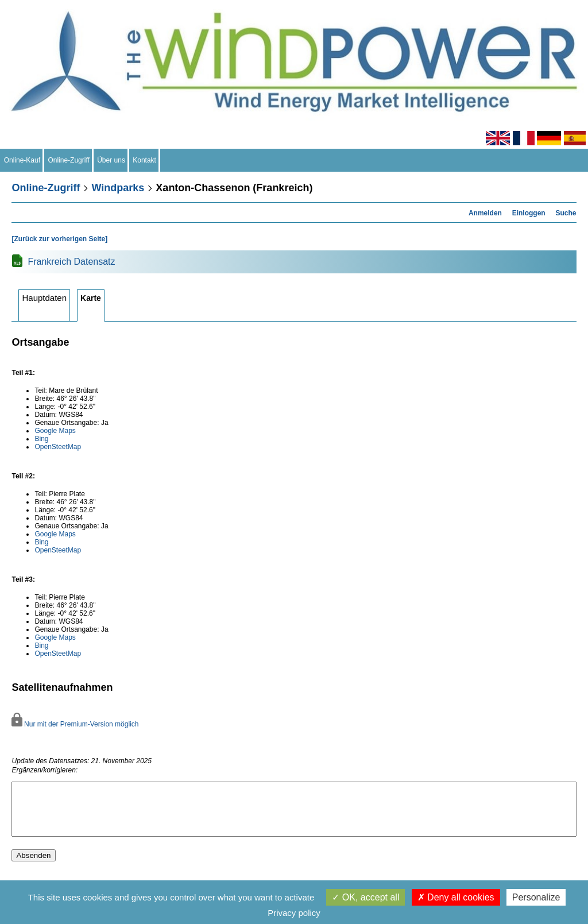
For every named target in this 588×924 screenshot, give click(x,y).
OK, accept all (365, 897)
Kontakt (145, 160)
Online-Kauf (22, 160)
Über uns (111, 160)
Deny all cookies (456, 897)
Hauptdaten (44, 298)
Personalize (536, 897)
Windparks (118, 188)
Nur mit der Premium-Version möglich (75, 724)
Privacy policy (294, 913)
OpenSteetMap (58, 447)
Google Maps (55, 431)
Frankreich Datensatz (71, 262)
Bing (41, 439)
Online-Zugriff (69, 160)
